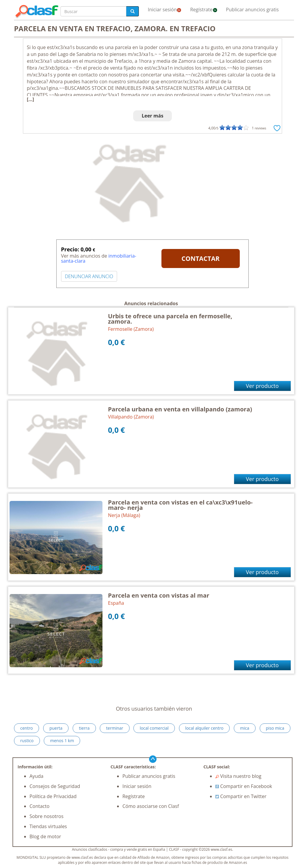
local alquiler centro (204, 728)
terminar (115, 728)
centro (27, 728)
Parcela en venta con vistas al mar (159, 595)
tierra (84, 728)
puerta (56, 728)
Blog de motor (45, 836)
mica (245, 728)
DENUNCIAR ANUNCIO (89, 276)
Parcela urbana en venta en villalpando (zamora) (180, 409)
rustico (27, 741)
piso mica (275, 728)
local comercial (154, 728)
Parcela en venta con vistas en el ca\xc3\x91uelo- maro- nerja (180, 505)
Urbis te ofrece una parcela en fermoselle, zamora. (170, 319)
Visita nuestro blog (238, 776)
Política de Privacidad (53, 796)
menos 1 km (62, 741)
